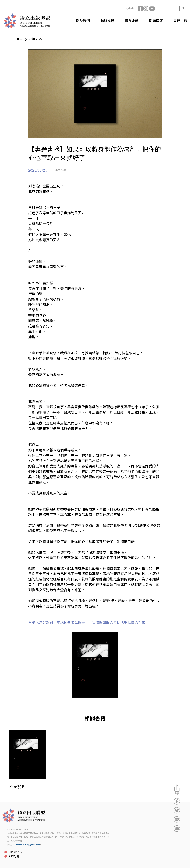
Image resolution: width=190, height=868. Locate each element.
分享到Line (177, 819)
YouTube (152, 8)
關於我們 (83, 21)
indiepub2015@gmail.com (29, 845)
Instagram (146, 8)
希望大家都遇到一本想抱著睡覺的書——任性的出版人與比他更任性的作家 (87, 622)
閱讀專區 (156, 21)
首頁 (19, 39)
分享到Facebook (177, 801)
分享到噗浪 (177, 828)
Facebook (141, 8)
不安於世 (17, 786)
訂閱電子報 (15, 852)
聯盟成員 (107, 21)
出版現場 (35, 39)
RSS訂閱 (14, 856)
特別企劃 (132, 21)
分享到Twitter (177, 810)
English (129, 8)
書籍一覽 (180, 21)
